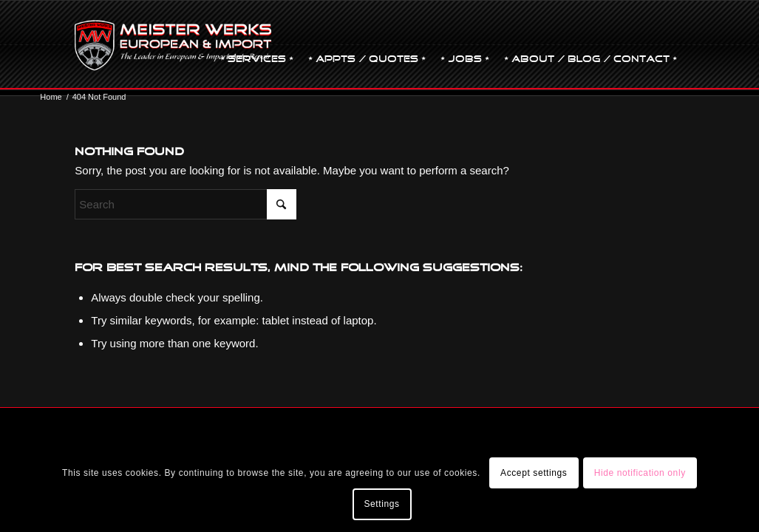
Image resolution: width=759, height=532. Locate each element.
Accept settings (534, 473)
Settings (381, 504)
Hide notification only (640, 473)
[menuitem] (257, 45)
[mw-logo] (173, 45)
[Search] (186, 204)
